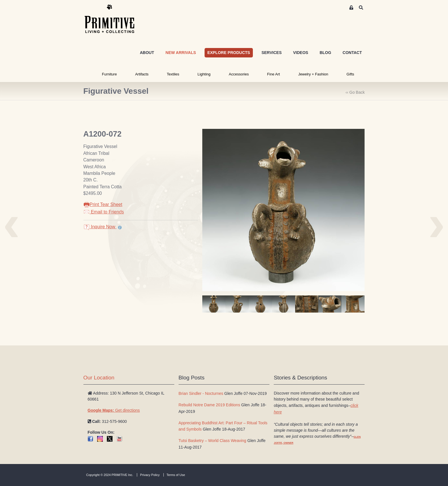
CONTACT (352, 53)
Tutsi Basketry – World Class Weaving (212, 441)
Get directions (114, 410)
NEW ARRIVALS (181, 53)
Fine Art (274, 74)
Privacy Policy (150, 475)
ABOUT (147, 53)
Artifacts (142, 74)
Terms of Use (176, 475)
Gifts (350, 74)
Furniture (109, 74)
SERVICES (272, 53)
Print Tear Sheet (103, 204)
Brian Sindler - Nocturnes (201, 393)
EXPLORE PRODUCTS (229, 53)
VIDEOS (301, 53)
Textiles (173, 74)
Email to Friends (104, 212)
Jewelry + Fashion (313, 74)
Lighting (204, 74)
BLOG (325, 53)
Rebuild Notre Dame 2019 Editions (209, 405)
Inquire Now (100, 227)
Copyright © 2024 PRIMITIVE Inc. (110, 475)
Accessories (239, 74)
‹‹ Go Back (355, 92)
